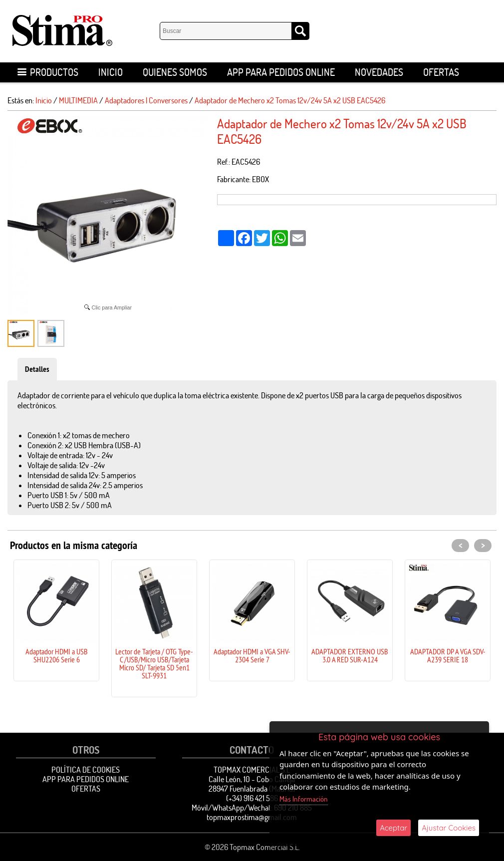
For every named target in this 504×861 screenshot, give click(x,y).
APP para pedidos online (281, 72)
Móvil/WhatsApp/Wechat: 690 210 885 (252, 808)
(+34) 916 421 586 (252, 798)
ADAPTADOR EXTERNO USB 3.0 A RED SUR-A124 (350, 655)
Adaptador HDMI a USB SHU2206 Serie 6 (57, 655)
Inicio (111, 72)
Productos (48, 72)
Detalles (37, 369)
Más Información (304, 799)
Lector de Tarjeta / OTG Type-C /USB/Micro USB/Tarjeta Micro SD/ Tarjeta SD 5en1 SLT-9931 (154, 663)
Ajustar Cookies (449, 828)
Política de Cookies (86, 770)
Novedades (379, 72)
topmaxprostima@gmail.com (252, 817)
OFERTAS (441, 72)
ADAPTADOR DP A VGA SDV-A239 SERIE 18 (448, 655)
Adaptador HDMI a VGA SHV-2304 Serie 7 (252, 655)
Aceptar (393, 828)
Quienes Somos (175, 72)
